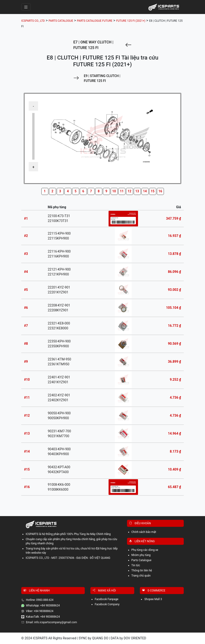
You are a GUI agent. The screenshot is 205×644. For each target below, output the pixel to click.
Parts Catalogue (141, 560)
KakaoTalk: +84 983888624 (43, 617)
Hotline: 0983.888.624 (40, 600)
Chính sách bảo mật (144, 532)
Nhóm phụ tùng (141, 555)
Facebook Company (107, 604)
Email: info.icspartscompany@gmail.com (51, 622)
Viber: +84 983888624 (40, 611)
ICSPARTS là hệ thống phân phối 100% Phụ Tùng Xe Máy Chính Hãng (68, 534)
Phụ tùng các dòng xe (145, 550)
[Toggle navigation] (26, 7)
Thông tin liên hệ (142, 570)
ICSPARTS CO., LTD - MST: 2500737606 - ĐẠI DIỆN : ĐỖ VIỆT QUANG (68, 558)
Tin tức (136, 565)
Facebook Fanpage (107, 599)
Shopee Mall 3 (153, 599)
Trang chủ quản (141, 576)
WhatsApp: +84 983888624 (43, 605)
